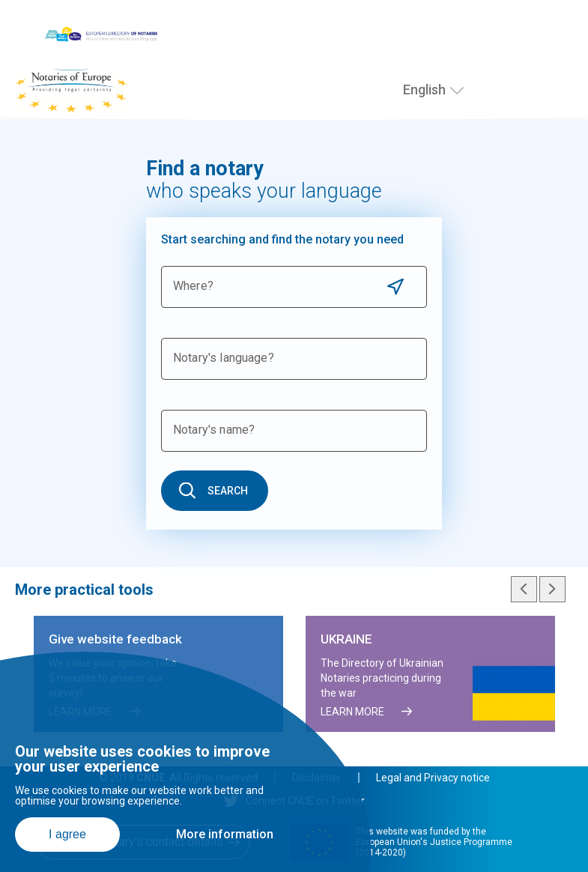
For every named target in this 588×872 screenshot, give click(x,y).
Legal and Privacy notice (433, 778)
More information (225, 834)
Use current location (395, 287)
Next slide (552, 589)
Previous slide (524, 589)
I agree (67, 834)
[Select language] (457, 91)
